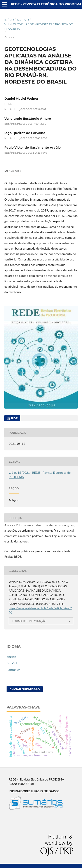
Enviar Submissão (25, 689)
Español (12, 663)
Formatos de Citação (29, 621)
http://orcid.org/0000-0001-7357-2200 (25, 124)
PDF (14, 418)
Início (9, 20)
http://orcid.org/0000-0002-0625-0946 (26, 153)
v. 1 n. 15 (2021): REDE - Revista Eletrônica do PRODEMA (39, 26)
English (11, 657)
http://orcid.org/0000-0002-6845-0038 (26, 138)
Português (13, 670)
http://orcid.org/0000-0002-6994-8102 (25, 109)
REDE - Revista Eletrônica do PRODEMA (46, 4)
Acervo (23, 20)
